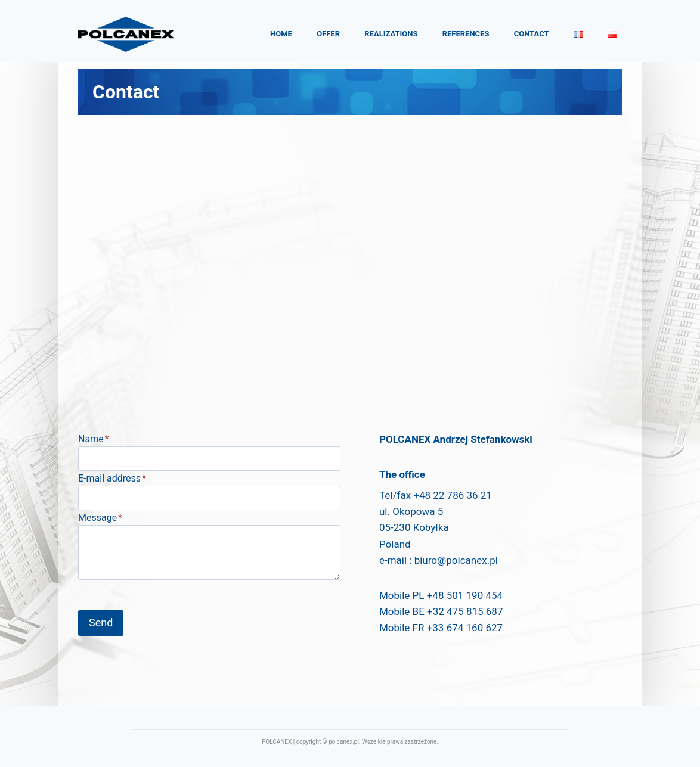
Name (94, 439)
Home (281, 34)
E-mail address (112, 478)
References (466, 34)
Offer (328, 34)
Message (100, 518)
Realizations (391, 34)
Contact (532, 34)
